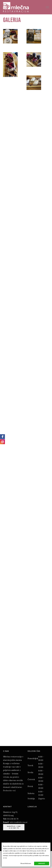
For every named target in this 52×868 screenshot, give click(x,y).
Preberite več (9, 791)
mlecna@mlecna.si (19, 822)
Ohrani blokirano (26, 863)
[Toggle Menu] (47, 7)
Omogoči (42, 863)
